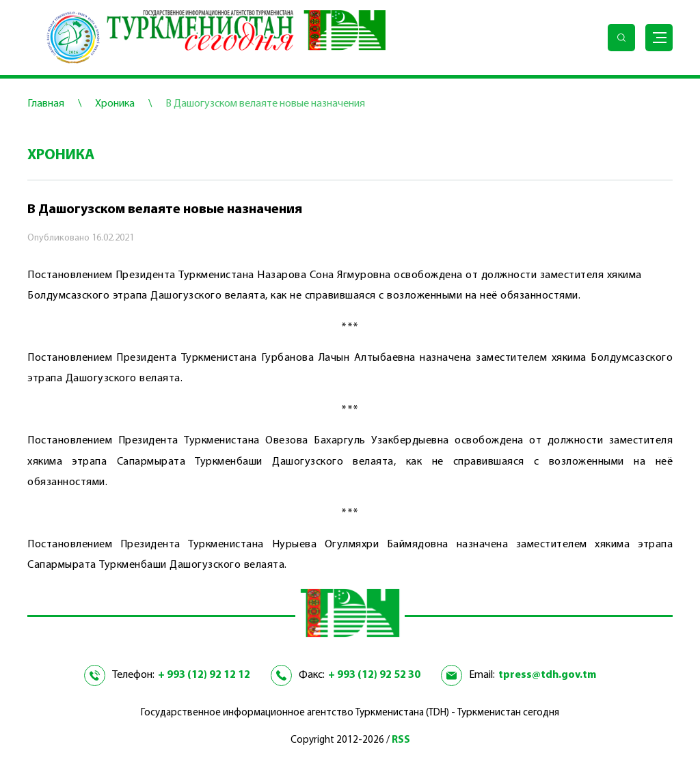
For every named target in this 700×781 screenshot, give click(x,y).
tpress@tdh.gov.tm (547, 675)
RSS (401, 740)
